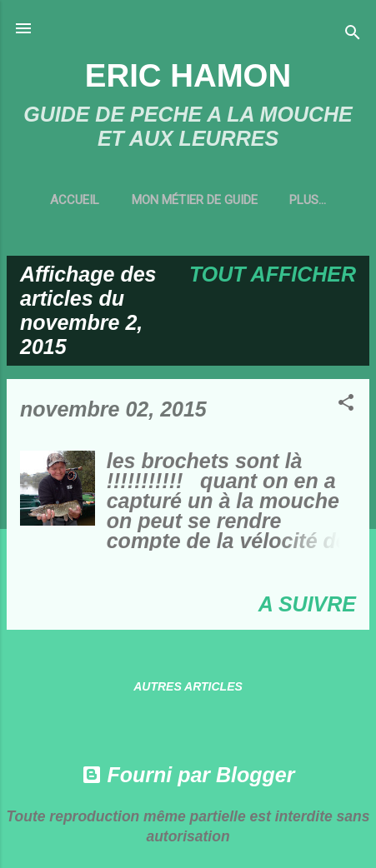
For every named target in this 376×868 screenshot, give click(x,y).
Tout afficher (273, 274)
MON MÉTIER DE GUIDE (195, 200)
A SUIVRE (307, 604)
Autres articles (188, 686)
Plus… (308, 200)
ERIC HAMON (188, 75)
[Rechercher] (353, 34)
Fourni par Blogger (188, 775)
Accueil (75, 200)
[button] (346, 404)
